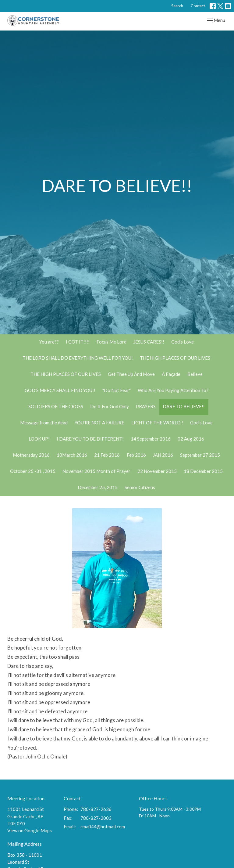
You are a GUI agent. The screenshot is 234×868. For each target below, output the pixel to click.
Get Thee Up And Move (131, 374)
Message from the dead (44, 423)
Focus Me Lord (112, 342)
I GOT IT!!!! (78, 342)
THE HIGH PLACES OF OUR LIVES (175, 358)
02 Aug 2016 (191, 439)
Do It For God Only (110, 406)
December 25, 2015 (98, 487)
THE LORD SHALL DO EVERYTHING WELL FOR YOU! (78, 358)
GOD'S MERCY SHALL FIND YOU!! (60, 390)
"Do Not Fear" (117, 390)
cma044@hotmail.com (103, 827)
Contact (198, 6)
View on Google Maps (30, 830)
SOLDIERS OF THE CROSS (56, 406)
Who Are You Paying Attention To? (173, 390)
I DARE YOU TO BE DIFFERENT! (90, 439)
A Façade (171, 374)
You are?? (49, 342)
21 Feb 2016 (107, 455)
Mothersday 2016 (31, 455)
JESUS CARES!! (149, 342)
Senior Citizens (140, 487)
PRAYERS (146, 406)
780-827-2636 (96, 809)
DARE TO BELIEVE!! (184, 406)
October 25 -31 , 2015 (33, 471)
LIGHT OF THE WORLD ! (157, 423)
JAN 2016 (163, 455)
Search (177, 6)
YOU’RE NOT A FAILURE (99, 423)
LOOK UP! (39, 439)
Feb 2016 (136, 455)
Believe (195, 374)
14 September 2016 (151, 439)
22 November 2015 (157, 471)
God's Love (183, 342)
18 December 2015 (203, 471)
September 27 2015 (200, 455)
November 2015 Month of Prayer (96, 471)
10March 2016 (72, 455)
